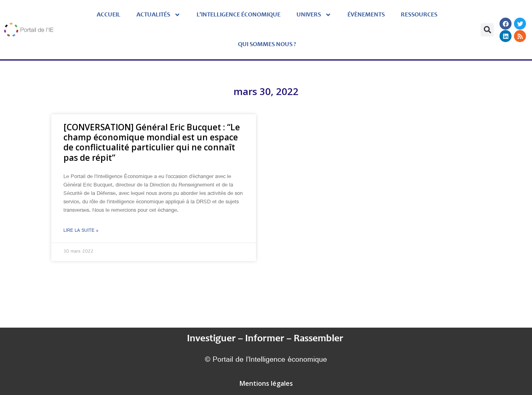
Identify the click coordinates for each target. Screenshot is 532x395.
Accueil (109, 15)
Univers (314, 15)
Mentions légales (266, 383)
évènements (366, 15)
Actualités (158, 15)
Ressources (419, 15)
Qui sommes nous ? (267, 45)
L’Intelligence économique (239, 15)
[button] (487, 30)
